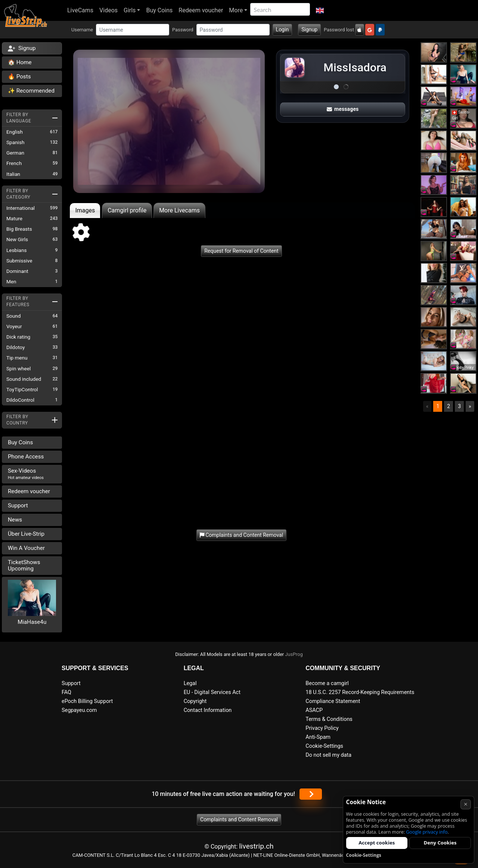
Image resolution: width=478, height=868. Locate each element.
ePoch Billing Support (87, 701)
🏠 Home (20, 62)
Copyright (195, 701)
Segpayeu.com (79, 710)
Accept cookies (377, 843)
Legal (190, 683)
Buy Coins (159, 10)
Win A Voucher (26, 548)
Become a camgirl (327, 683)
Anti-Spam (318, 737)
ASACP (314, 710)
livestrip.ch (256, 846)
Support (18, 505)
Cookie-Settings (324, 746)
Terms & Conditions (329, 719)
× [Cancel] (466, 804)
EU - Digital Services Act (212, 692)
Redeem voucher (201, 10)
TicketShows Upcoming (24, 565)
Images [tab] (85, 210)
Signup (309, 29)
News (15, 520)
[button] (320, 10)
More (236, 10)
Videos (108, 10)
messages (343, 109)
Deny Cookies (440, 843)
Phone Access (26, 457)
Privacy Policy (322, 728)
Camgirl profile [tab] (127, 210)
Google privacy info (427, 832)
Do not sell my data (328, 755)
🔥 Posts (19, 77)
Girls (130, 10)
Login (283, 29)
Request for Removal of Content (241, 251)
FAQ (66, 692)
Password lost (339, 30)
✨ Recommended (31, 91)
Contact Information (208, 710)
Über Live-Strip (26, 534)
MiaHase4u (32, 622)
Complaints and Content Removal (239, 819)
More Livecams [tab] (179, 210)
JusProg (294, 654)
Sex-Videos (26, 474)
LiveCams (80, 10)
